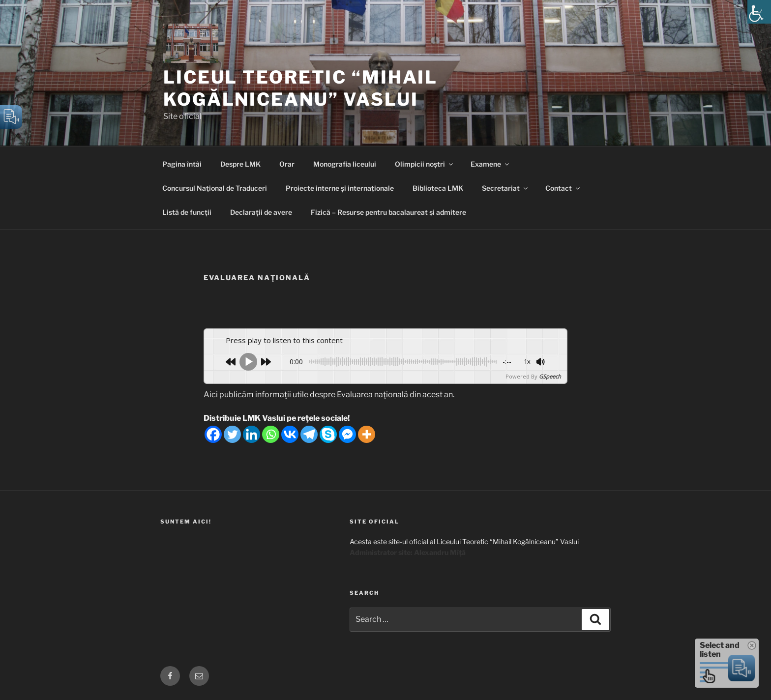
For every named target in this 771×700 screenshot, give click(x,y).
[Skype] (328, 434)
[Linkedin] (252, 434)
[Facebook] (213, 434)
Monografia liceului (345, 164)
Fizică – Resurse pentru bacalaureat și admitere (388, 212)
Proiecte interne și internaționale (340, 188)
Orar (287, 164)
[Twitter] (232, 434)
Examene (490, 164)
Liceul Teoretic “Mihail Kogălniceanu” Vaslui (300, 88)
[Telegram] (309, 434)
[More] (367, 434)
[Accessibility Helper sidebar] (759, 12)
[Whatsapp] (271, 434)
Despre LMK (240, 164)
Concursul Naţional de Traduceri (215, 188)
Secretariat (505, 188)
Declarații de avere (261, 212)
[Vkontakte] (290, 434)
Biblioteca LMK (438, 188)
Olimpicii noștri (425, 164)
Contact (563, 188)
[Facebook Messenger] (347, 434)
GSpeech (550, 376)
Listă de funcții (187, 212)
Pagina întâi (182, 164)
